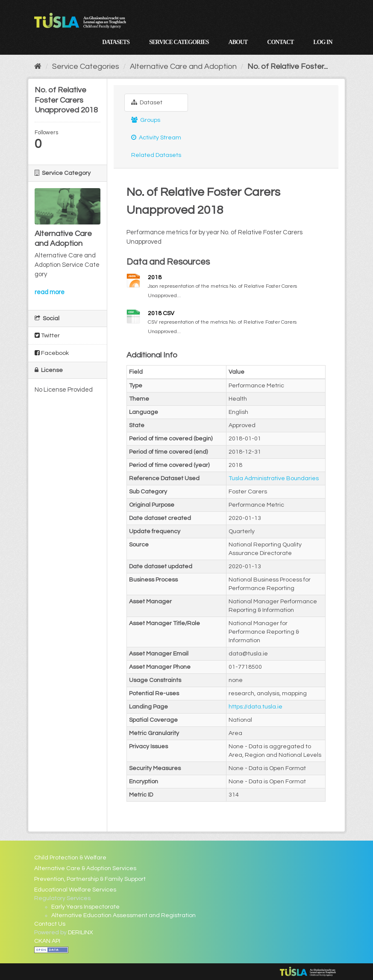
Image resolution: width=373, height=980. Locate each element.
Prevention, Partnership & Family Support (90, 879)
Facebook (52, 353)
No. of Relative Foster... (288, 66)
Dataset (147, 102)
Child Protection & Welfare (70, 858)
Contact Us (50, 924)
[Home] (38, 66)
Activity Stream (156, 137)
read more (50, 292)
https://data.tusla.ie (256, 707)
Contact (280, 42)
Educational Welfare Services (75, 890)
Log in (323, 42)
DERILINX (81, 933)
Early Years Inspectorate (85, 907)
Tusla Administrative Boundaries (274, 478)
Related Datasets (156, 155)
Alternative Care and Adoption (183, 66)
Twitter (47, 335)
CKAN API (47, 941)
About (238, 42)
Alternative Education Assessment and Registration (123, 915)
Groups (146, 120)
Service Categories (179, 42)
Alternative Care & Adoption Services (85, 868)
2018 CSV (161, 313)
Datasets (116, 42)
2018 (155, 277)
